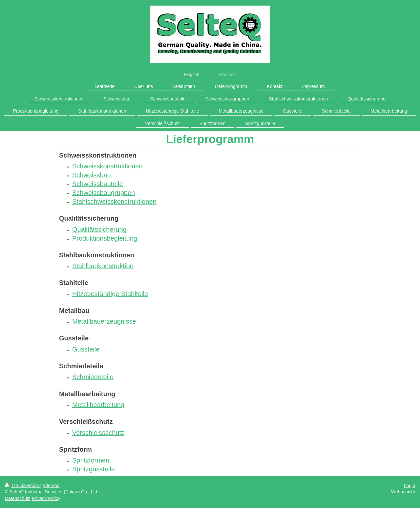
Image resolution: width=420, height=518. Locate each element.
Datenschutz (18, 498)
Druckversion (22, 486)
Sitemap (51, 486)
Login (409, 486)
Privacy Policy (46, 498)
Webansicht (403, 492)
